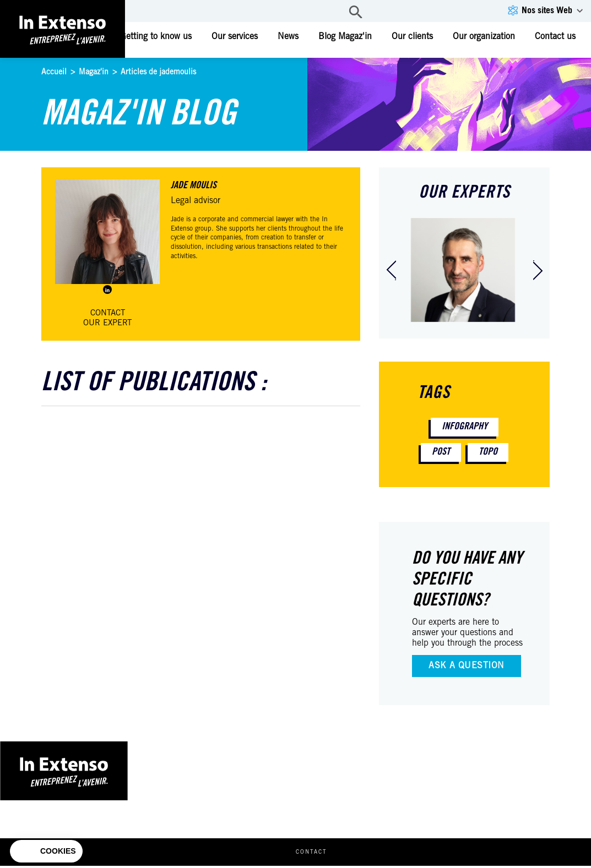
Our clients (412, 37)
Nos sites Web (547, 11)
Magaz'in (94, 73)
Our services (235, 37)
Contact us (555, 37)
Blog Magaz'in (345, 37)
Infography (465, 427)
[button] (46, 851)
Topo (488, 452)
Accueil (54, 73)
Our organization (484, 37)
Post (441, 452)
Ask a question (467, 666)
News (288, 37)
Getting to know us (156, 37)
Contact (325, 855)
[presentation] (391, 270)
